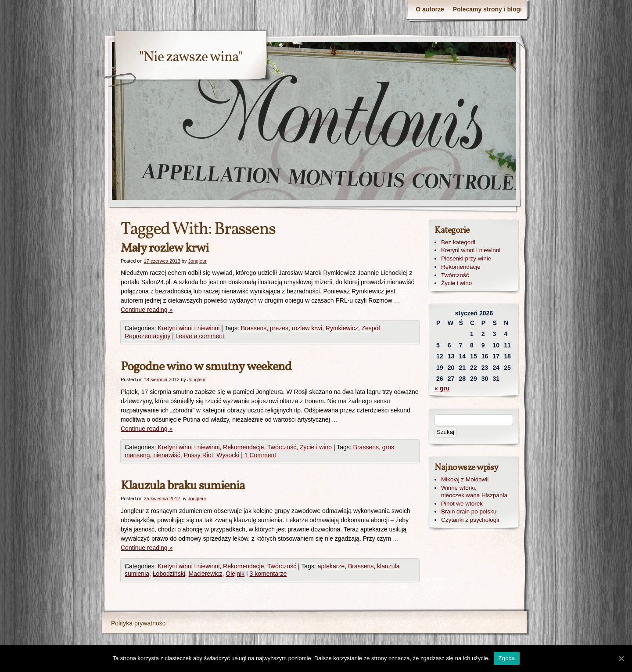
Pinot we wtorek (462, 504)
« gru (442, 388)
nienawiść (167, 455)
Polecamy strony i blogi (487, 9)
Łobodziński (169, 574)
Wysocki (228, 455)
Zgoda (506, 658)
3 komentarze (268, 574)
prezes (279, 328)
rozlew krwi (307, 328)
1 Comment (260, 455)
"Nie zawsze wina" (191, 58)
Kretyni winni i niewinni (189, 328)
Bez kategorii (458, 242)
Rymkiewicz (342, 328)
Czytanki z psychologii (470, 520)
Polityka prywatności (139, 623)
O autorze (430, 9)
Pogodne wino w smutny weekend (206, 367)
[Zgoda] (621, 658)
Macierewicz (206, 574)
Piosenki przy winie (466, 258)
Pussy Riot (199, 455)
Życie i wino (316, 447)
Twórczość (282, 447)
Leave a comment (200, 336)
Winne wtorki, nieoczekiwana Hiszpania (474, 491)
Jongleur (197, 261)
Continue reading (147, 310)
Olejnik (235, 574)
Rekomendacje (243, 447)
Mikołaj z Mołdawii (465, 479)
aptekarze (331, 566)
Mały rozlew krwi (165, 248)
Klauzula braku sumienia (183, 486)
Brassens (254, 328)
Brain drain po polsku (469, 511)
